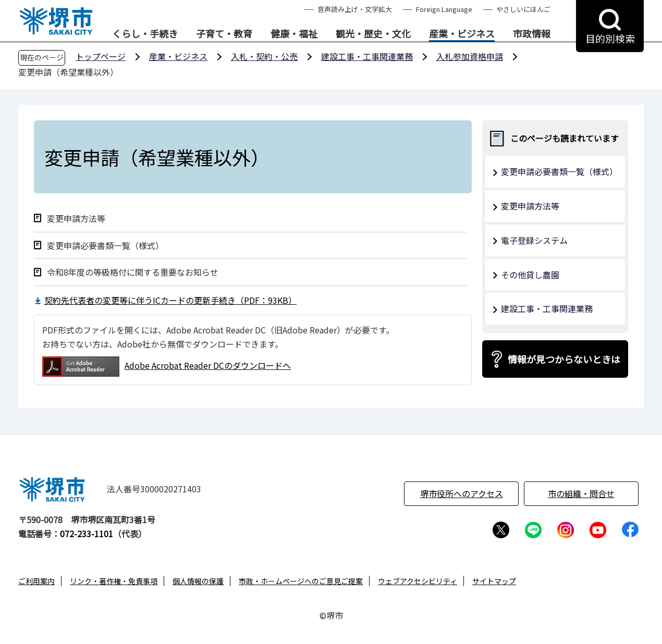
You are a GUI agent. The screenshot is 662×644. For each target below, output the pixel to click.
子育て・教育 (224, 34)
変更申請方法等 (76, 219)
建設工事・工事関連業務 (367, 56)
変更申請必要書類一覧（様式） (105, 246)
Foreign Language (444, 9)
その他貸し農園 (530, 275)
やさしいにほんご (523, 9)
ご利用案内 (36, 581)
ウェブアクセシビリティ (418, 581)
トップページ (101, 56)
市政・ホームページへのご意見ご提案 (301, 581)
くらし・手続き (145, 34)
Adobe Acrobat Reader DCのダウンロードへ (167, 367)
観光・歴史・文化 (373, 34)
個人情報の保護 (198, 581)
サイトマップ (494, 581)
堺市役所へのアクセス (462, 493)
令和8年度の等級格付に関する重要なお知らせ (133, 272)
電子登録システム (534, 240)
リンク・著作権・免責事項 (114, 581)
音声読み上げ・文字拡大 (355, 9)
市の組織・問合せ (581, 493)
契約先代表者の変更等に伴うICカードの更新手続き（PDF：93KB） (170, 300)
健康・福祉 (294, 34)
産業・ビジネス (462, 34)
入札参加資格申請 (470, 56)
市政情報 (532, 34)
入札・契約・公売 (264, 56)
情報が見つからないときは (564, 359)
